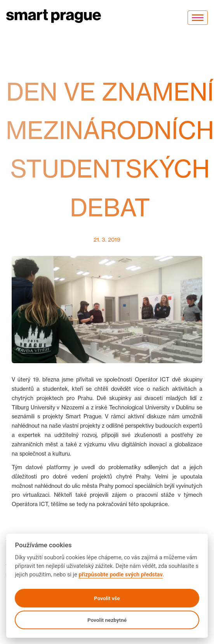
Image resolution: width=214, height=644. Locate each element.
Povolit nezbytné (107, 620)
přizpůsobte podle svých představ (120, 575)
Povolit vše (107, 598)
